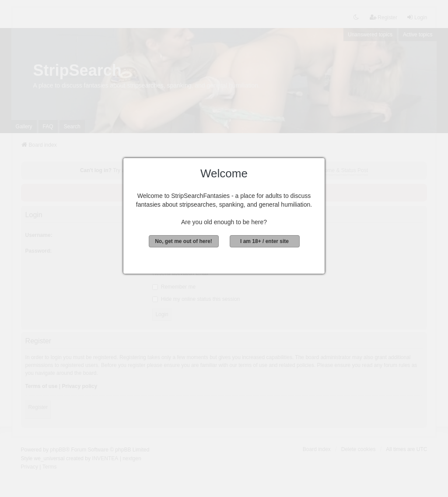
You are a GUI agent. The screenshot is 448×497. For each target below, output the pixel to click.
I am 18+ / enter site (264, 241)
